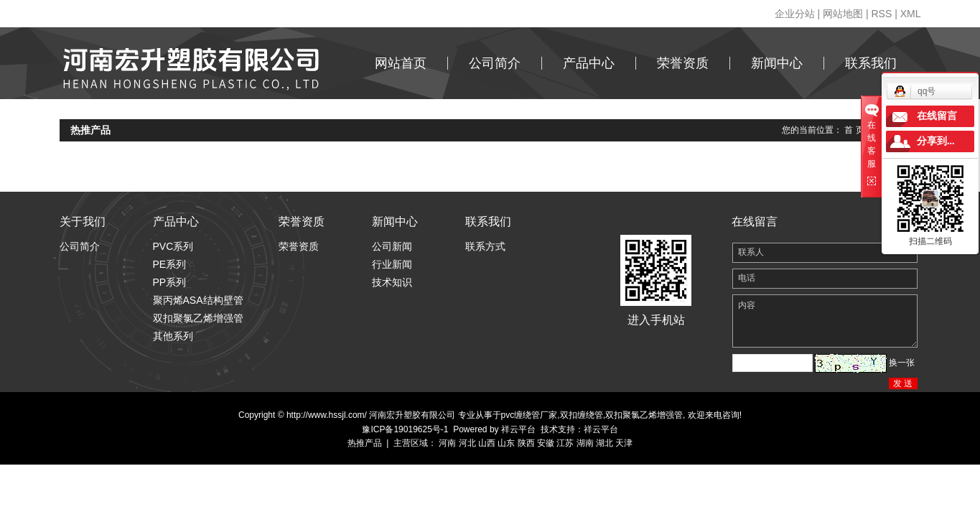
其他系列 (173, 336)
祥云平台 (518, 429)
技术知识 (392, 282)
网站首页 (401, 63)
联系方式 (485, 246)
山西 (487, 443)
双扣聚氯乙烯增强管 (198, 318)
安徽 (546, 443)
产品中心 (589, 63)
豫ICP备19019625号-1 (405, 429)
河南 (447, 443)
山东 (506, 443)
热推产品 (365, 443)
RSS (881, 14)
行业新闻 (392, 264)
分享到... (936, 141)
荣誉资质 (683, 63)
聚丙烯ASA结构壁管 (198, 300)
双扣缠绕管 (582, 415)
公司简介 (495, 63)
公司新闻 (392, 246)
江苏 (565, 443)
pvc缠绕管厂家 (529, 415)
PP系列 (170, 282)
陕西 (526, 443)
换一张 (902, 363)
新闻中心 (777, 63)
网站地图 (843, 14)
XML (911, 14)
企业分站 (795, 14)
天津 (624, 443)
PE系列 (170, 264)
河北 (467, 443)
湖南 (585, 443)
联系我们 (871, 63)
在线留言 (937, 116)
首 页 (854, 130)
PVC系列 (173, 246)
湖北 (605, 443)
